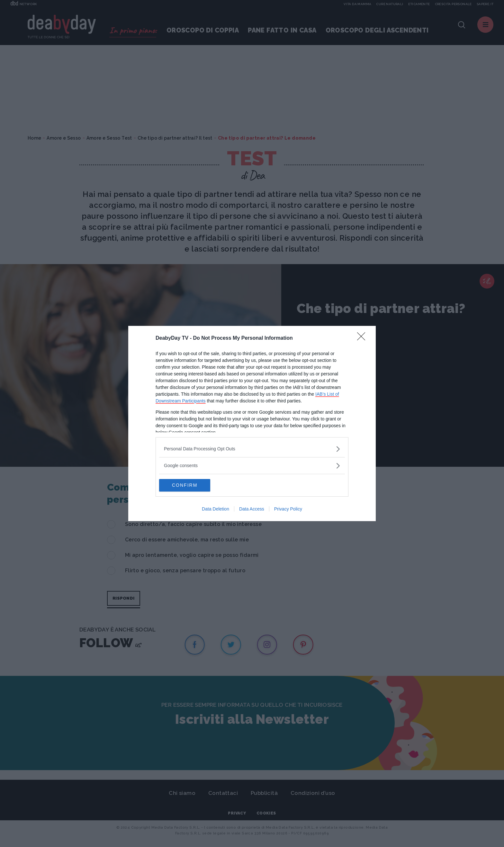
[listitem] (252, 449)
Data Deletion (216, 509)
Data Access (252, 509)
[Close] (363, 338)
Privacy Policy (288, 509)
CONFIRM (189, 485)
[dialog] (252, 424)
